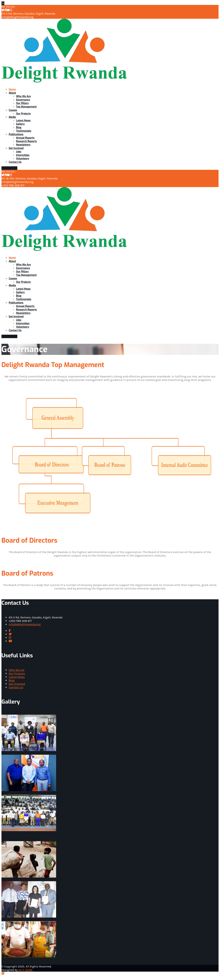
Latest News (17, 677)
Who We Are (17, 670)
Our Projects (17, 673)
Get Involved (17, 684)
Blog (12, 680)
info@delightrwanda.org (25, 624)
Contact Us (16, 687)
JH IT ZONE (25, 970)
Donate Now (9, 168)
